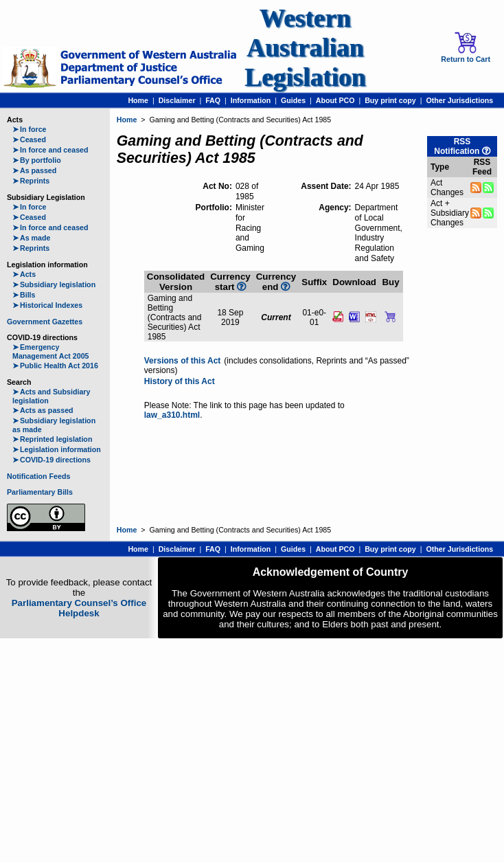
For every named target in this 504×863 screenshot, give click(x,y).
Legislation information (57, 449)
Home (138, 100)
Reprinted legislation (52, 439)
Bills (24, 295)
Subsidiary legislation (54, 284)
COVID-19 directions (51, 460)
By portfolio (37, 160)
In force (30, 129)
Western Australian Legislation (305, 48)
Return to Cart (466, 47)
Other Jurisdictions (459, 100)
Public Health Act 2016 (55, 366)
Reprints (31, 181)
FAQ (213, 100)
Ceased (29, 139)
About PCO (335, 100)
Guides (293, 100)
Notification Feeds (38, 476)
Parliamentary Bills (40, 492)
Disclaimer (177, 100)
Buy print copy (390, 100)
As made (31, 238)
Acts (24, 274)
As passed (34, 170)
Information (251, 100)
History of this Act (180, 381)
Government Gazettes (45, 322)
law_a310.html (172, 415)
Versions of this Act (183, 361)
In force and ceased (50, 150)
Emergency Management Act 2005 (51, 351)
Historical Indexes (47, 305)
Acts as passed (43, 410)
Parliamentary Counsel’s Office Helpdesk (79, 608)
